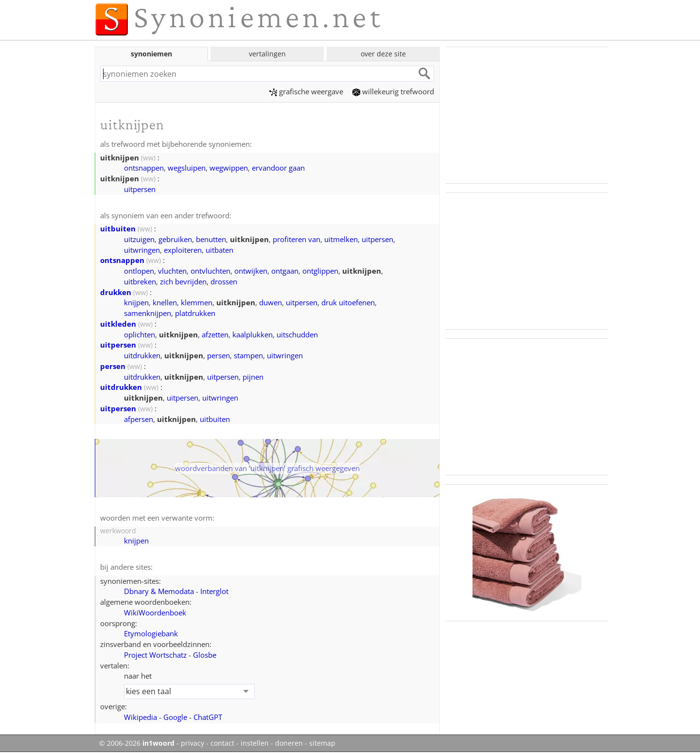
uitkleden (118, 324)
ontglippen (320, 271)
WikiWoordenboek (155, 613)
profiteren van (297, 239)
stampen (248, 355)
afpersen (139, 419)
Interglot (214, 591)
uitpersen (140, 189)
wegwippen (229, 168)
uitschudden (297, 334)
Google (175, 717)
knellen (165, 302)
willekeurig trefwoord (393, 91)
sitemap (322, 743)
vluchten (172, 271)
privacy (192, 743)
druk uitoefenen (348, 302)
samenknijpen (148, 313)
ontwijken (251, 271)
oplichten (140, 334)
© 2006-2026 (137, 743)
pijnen (253, 377)
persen (219, 355)
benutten (211, 239)
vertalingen (267, 54)
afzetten (215, 334)
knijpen (136, 302)
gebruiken (175, 239)
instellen (255, 743)
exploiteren (183, 250)
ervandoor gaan (278, 168)
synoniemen (151, 54)
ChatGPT (208, 717)
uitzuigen (139, 239)
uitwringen (142, 250)
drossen (224, 281)
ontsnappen (144, 168)
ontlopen (139, 271)
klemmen (197, 302)
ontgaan (285, 271)
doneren (289, 743)
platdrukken (195, 313)
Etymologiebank (151, 633)
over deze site (383, 54)
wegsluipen (187, 168)
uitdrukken (142, 355)
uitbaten (219, 250)
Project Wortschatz (155, 655)
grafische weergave (306, 91)
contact (222, 743)
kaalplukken (253, 334)
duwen (271, 302)
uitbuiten (118, 228)
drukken (116, 292)
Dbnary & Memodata (159, 591)
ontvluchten (210, 271)
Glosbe (205, 655)
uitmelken (341, 239)
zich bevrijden (183, 281)
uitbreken (140, 281)
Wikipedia (140, 717)
